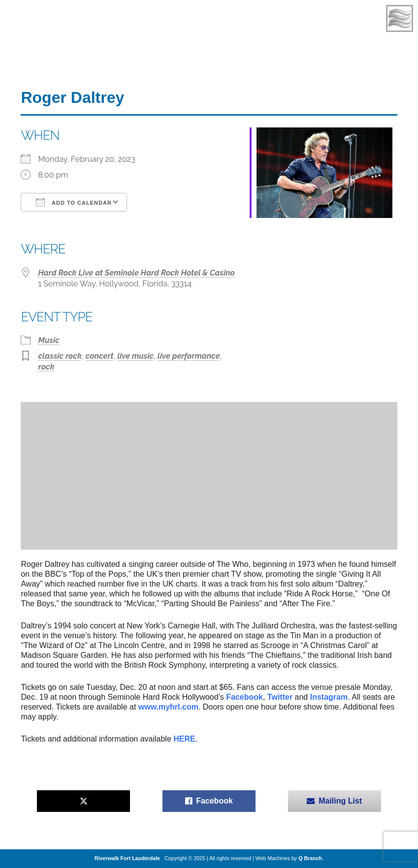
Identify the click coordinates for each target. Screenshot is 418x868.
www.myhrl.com (168, 707)
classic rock (60, 356)
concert (100, 356)
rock (46, 367)
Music (48, 340)
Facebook (244, 697)
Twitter (280, 697)
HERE (184, 739)
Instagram (329, 697)
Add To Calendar (74, 202)
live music (135, 356)
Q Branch (310, 858)
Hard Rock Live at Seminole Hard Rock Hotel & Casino (136, 273)
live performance (189, 356)
